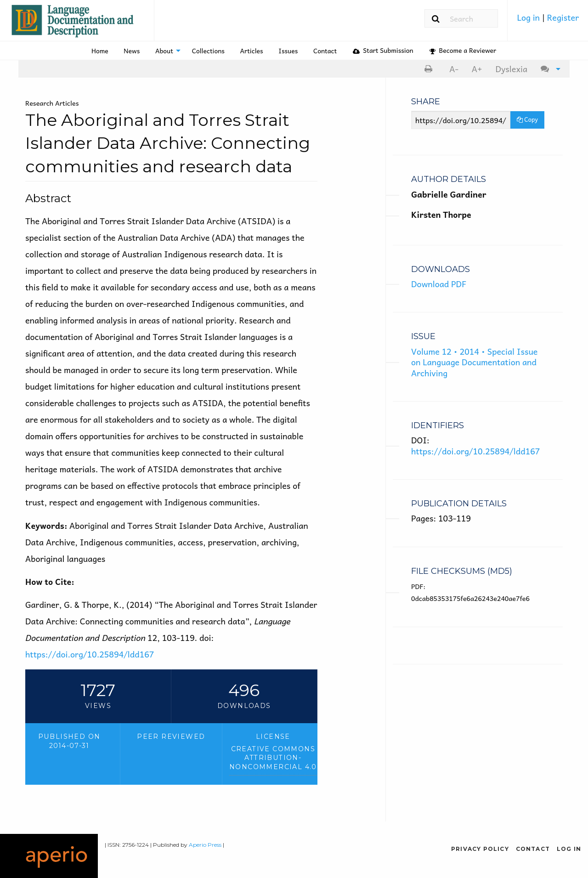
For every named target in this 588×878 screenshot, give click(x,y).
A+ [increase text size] (477, 69)
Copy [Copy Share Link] (527, 119)
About (164, 51)
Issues (288, 51)
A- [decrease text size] (454, 69)
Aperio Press (205, 845)
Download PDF (439, 284)
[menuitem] (548, 21)
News (132, 51)
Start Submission (383, 50)
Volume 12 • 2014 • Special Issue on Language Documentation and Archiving (474, 362)
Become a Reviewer (463, 50)
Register (563, 17)
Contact (325, 51)
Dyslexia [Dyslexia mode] (511, 69)
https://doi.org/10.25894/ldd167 (90, 654)
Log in (529, 17)
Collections (208, 51)
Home (100, 51)
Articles (252, 51)
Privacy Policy (480, 849)
